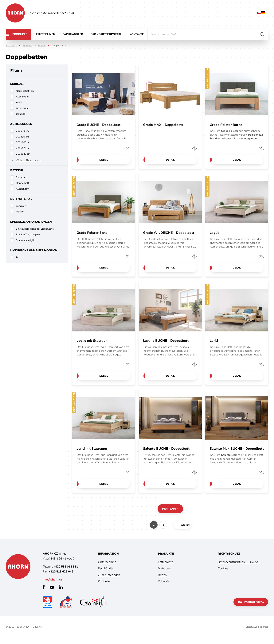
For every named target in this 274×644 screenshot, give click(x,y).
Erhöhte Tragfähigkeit (28, 235)
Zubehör (163, 587)
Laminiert (21, 206)
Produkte (20, 34)
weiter (182, 530)
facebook (44, 593)
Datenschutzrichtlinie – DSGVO (239, 568)
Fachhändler (73, 34)
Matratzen (164, 574)
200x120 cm (23, 148)
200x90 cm (22, 137)
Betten (42, 46)
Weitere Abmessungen (29, 160)
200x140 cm (23, 154)
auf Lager (21, 114)
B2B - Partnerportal (106, 34)
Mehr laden (170, 514)
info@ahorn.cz (52, 585)
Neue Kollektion (25, 91)
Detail (104, 160)
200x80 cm (22, 131)
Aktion (20, 102)
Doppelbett (23, 183)
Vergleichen (128, 148)
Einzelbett (22, 177)
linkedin (61, 593)
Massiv (20, 212)
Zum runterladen (109, 581)
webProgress (261, 633)
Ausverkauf (22, 97)
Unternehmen (45, 34)
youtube (52, 593)
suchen (263, 34)
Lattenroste (165, 568)
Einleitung (11, 46)
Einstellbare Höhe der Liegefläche (35, 229)
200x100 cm (23, 142)
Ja (17, 257)
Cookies (223, 574)
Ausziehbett (23, 189)
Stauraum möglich (26, 240)
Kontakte (137, 34)
